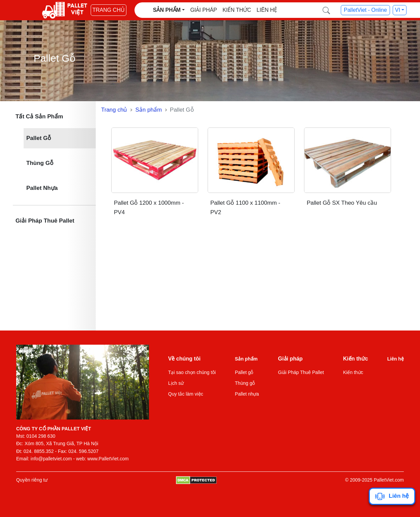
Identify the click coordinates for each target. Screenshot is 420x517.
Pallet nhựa (247, 394)
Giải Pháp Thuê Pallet (45, 221)
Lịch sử (176, 383)
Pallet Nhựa (42, 188)
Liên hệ (267, 10)
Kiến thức (237, 10)
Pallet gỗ (244, 372)
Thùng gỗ (245, 383)
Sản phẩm (148, 110)
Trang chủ (109, 10)
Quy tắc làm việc (186, 394)
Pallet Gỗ (39, 138)
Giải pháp (203, 10)
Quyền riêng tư (32, 480)
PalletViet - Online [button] (365, 10)
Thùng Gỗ (40, 163)
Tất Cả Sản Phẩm (39, 117)
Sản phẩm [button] (167, 10)
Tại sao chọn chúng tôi (192, 372)
